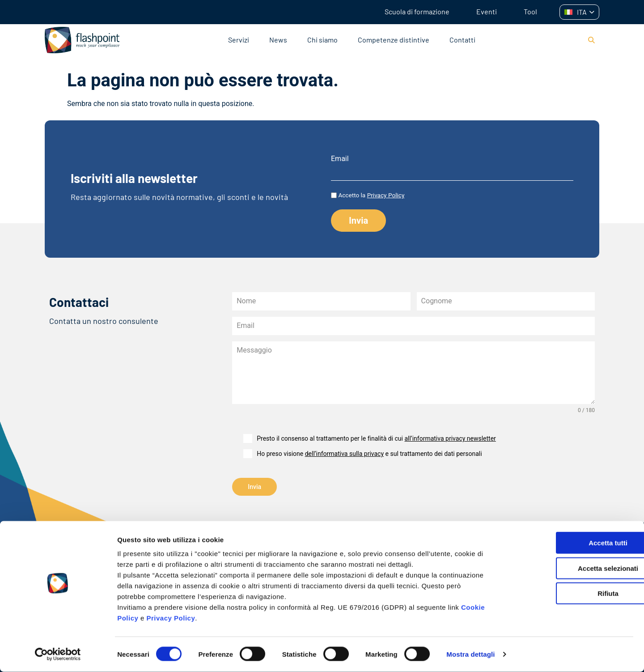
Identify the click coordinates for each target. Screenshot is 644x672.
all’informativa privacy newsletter (450, 438)
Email (340, 159)
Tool (530, 11)
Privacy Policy (171, 618)
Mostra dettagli (470, 654)
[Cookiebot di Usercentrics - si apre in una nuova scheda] (58, 655)
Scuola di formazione (417, 11)
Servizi (239, 40)
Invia (254, 487)
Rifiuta (570, 593)
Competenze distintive (394, 40)
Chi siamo (322, 40)
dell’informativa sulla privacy (344, 454)
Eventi (487, 11)
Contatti (462, 40)
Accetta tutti (570, 543)
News (278, 40)
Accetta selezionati (569, 568)
